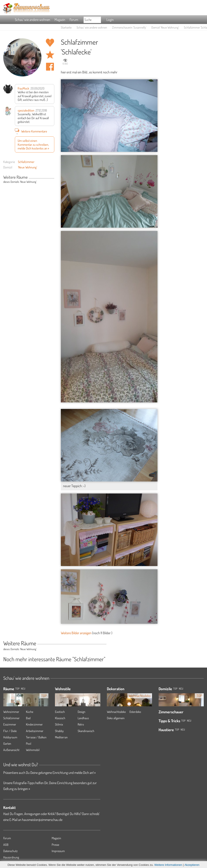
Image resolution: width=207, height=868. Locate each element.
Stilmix (59, 724)
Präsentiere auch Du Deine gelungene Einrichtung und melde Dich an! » (49, 773)
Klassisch (60, 718)
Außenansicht (11, 750)
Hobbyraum (10, 737)
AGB (6, 845)
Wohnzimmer (11, 712)
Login (110, 20)
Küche (30, 712)
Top (175, 689)
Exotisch (60, 712)
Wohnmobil (33, 750)
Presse (55, 845)
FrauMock (23, 88)
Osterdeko (135, 712)
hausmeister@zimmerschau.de (42, 820)
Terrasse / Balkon (36, 737)
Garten (7, 743)
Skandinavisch (86, 731)
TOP (17, 689)
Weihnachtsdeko (116, 712)
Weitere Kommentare (31, 131)
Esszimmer (10, 724)
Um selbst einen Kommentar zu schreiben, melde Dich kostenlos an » (33, 144)
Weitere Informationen (168, 865)
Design (81, 712)
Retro (81, 724)
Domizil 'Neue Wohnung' (165, 27)
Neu (181, 689)
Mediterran (61, 737)
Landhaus (83, 718)
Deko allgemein (116, 718)
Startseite (66, 27)
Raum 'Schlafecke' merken (50, 55)
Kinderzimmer (34, 724)
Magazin (60, 20)
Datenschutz (10, 851)
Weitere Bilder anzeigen (76, 633)
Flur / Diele (10, 731)
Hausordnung (11, 857)
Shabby (59, 731)
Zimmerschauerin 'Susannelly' (129, 27)
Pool (29, 743)
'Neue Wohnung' (27, 167)
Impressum (58, 851)
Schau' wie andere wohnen (33, 20)
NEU (23, 689)
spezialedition (26, 110)
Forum (74, 20)
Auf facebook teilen (50, 67)
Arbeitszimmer (35, 731)
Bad (28, 718)
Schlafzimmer (26, 162)
